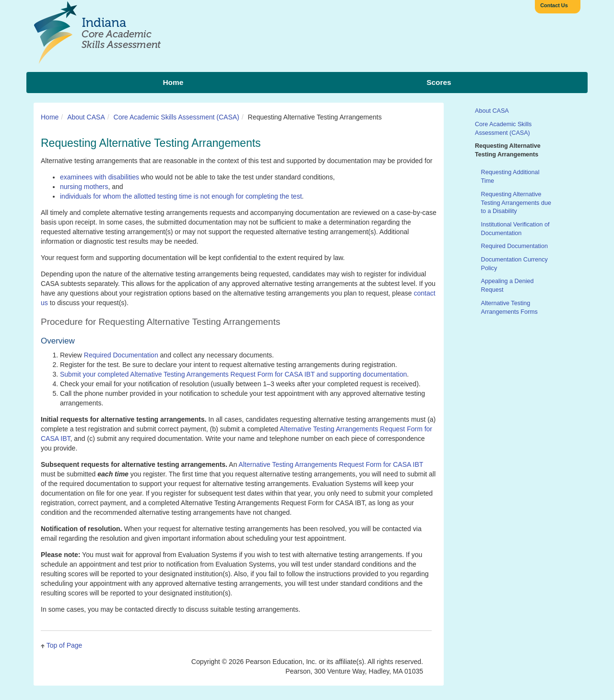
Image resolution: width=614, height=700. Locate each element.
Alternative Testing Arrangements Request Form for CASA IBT (331, 464)
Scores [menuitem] (439, 82)
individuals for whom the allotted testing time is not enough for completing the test (181, 196)
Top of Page (65, 645)
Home (50, 117)
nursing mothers (84, 187)
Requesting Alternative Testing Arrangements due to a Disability (516, 203)
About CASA (86, 117)
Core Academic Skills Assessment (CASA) (177, 117)
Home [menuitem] (173, 82)
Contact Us (554, 5)
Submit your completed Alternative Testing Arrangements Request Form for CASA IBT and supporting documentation (233, 374)
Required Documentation (121, 355)
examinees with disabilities (100, 177)
